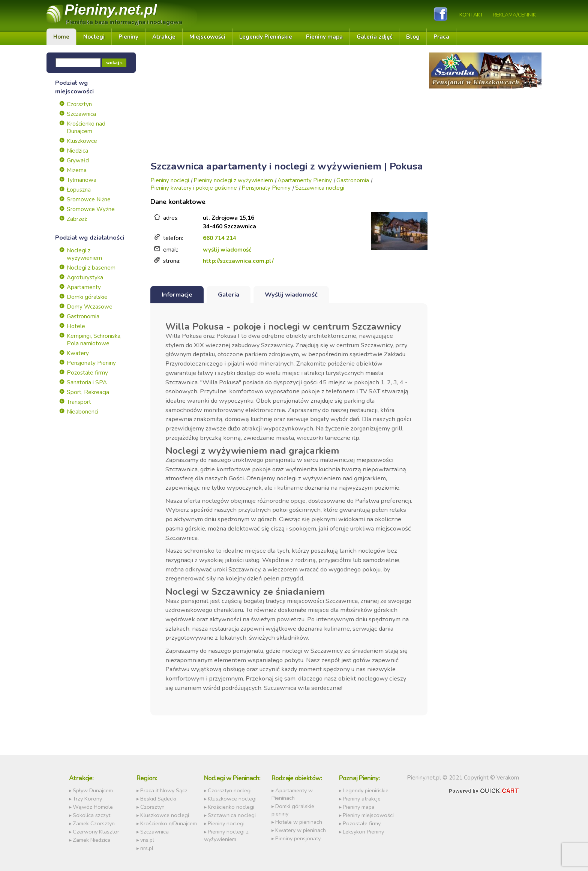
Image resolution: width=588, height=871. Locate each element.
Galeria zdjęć (374, 37)
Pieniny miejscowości (368, 815)
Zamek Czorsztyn (94, 823)
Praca (441, 37)
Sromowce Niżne (89, 200)
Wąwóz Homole (93, 807)
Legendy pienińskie (366, 790)
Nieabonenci (82, 412)
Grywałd (78, 161)
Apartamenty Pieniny (305, 181)
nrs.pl (147, 848)
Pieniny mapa (324, 37)
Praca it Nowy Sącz (164, 790)
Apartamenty (84, 288)
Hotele (76, 327)
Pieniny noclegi (170, 181)
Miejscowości (207, 37)
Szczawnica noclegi (320, 188)
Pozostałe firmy (87, 373)
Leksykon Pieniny (363, 832)
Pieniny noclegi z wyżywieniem (233, 181)
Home (61, 37)
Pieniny (111, 10)
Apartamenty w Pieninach (292, 794)
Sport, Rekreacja (88, 393)
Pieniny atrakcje (362, 799)
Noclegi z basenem (91, 268)
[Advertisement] (289, 105)
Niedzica (77, 151)
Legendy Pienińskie (266, 37)
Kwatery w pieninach (301, 830)
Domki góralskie (87, 297)
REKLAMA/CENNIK (514, 15)
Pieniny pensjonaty (298, 838)
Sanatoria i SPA (87, 383)
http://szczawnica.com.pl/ (238, 261)
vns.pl (147, 840)
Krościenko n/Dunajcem (169, 823)
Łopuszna (79, 190)
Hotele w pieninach (299, 822)
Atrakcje (164, 37)
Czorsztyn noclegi (230, 790)
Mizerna (77, 171)
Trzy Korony (87, 799)
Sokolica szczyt (91, 815)
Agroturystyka (85, 278)
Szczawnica (81, 114)
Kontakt (471, 15)
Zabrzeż (77, 219)
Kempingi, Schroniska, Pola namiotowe (94, 340)
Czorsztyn (79, 105)
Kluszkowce (82, 141)
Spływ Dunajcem (93, 790)
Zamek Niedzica (92, 840)
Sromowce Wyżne (91, 210)
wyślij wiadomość (227, 250)
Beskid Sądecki (158, 799)
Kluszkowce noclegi (165, 815)
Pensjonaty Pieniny (91, 363)
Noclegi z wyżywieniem (84, 255)
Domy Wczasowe (90, 307)
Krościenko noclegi (231, 807)
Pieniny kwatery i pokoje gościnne (194, 188)
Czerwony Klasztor (96, 832)
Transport (79, 402)
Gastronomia (83, 317)
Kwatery (78, 354)
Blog (413, 37)
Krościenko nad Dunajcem (86, 128)
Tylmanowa (82, 180)
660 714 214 (220, 238)
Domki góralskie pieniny (293, 810)
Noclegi (94, 37)
